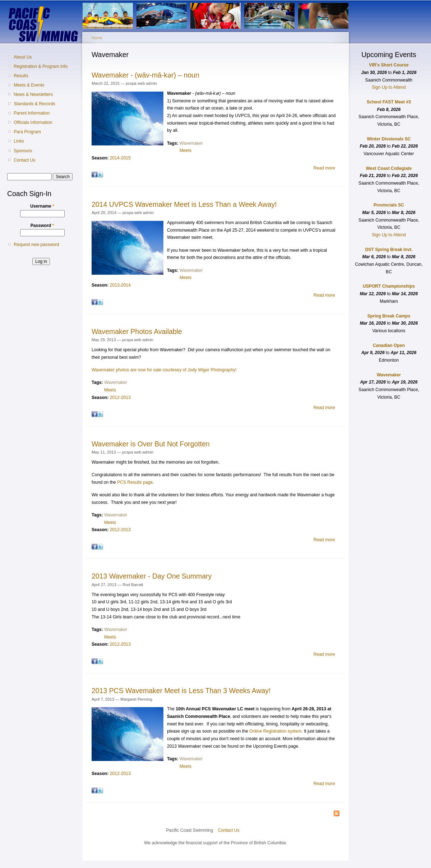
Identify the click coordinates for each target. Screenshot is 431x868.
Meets (186, 150)
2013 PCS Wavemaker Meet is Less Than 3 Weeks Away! (181, 691)
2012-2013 (120, 398)
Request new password (36, 245)
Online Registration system (275, 731)
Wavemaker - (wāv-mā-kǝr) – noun (145, 75)
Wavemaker (191, 143)
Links (19, 141)
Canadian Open (389, 345)
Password (42, 226)
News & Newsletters (33, 94)
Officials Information (33, 122)
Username (42, 206)
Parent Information (32, 113)
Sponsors (23, 151)
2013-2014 (120, 285)
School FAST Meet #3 (389, 102)
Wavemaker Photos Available (137, 331)
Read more (324, 168)
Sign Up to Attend (389, 87)
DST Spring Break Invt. (389, 250)
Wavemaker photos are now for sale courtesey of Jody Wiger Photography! (164, 370)
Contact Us (24, 160)
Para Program (27, 132)
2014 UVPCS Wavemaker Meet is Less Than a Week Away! (184, 204)
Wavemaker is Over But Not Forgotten (151, 444)
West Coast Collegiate (389, 168)
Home (97, 38)
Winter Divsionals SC (389, 139)
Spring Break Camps (389, 316)
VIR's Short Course (389, 65)
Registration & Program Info (41, 66)
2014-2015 (120, 158)
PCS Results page (135, 482)
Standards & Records (34, 104)
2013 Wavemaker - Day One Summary (152, 576)
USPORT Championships (389, 286)
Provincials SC (389, 205)
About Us (23, 57)
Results (21, 76)
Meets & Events (29, 85)
